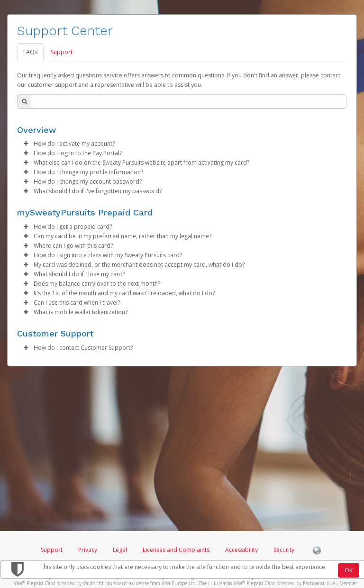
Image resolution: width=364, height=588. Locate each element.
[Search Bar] (189, 102)
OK (349, 570)
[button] (26, 144)
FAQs (30, 52)
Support (62, 52)
